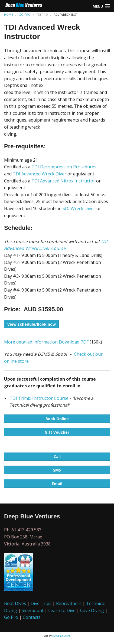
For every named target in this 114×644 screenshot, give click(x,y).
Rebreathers (69, 603)
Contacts (32, 617)
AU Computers (61, 636)
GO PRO (25, 14)
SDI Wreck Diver (79, 208)
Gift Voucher (57, 432)
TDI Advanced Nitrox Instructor (63, 181)
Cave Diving (92, 610)
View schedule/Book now (32, 324)
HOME (9, 14)
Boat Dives (15, 603)
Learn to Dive (62, 610)
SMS (57, 470)
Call (57, 457)
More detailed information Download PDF (46, 342)
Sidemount (33, 610)
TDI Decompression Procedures (64, 167)
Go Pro (11, 617)
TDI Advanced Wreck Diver (40, 174)
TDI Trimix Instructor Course (39, 398)
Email (57, 484)
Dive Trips (41, 603)
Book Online (57, 419)
